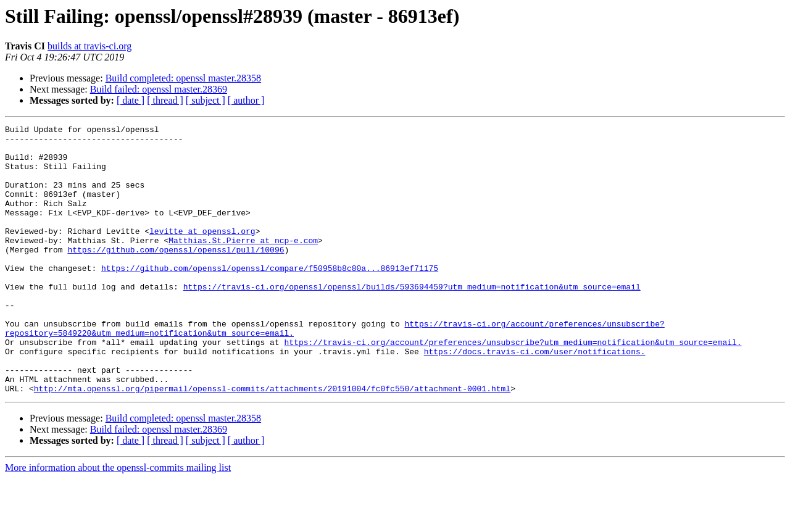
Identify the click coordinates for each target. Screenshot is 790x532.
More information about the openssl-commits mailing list (118, 521)
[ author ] (246, 100)
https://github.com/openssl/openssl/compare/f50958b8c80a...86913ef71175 (270, 297)
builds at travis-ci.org (89, 46)
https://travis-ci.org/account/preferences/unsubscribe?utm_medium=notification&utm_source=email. (513, 386)
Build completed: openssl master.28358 (183, 78)
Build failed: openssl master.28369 (159, 89)
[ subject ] (206, 100)
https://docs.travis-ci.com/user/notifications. (535, 397)
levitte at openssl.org (202, 253)
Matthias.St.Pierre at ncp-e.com (243, 264)
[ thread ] (165, 100)
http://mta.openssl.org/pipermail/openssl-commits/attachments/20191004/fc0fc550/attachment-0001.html (272, 442)
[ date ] (131, 100)
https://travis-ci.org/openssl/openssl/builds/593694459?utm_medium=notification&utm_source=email (412, 320)
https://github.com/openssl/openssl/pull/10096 (176, 275)
